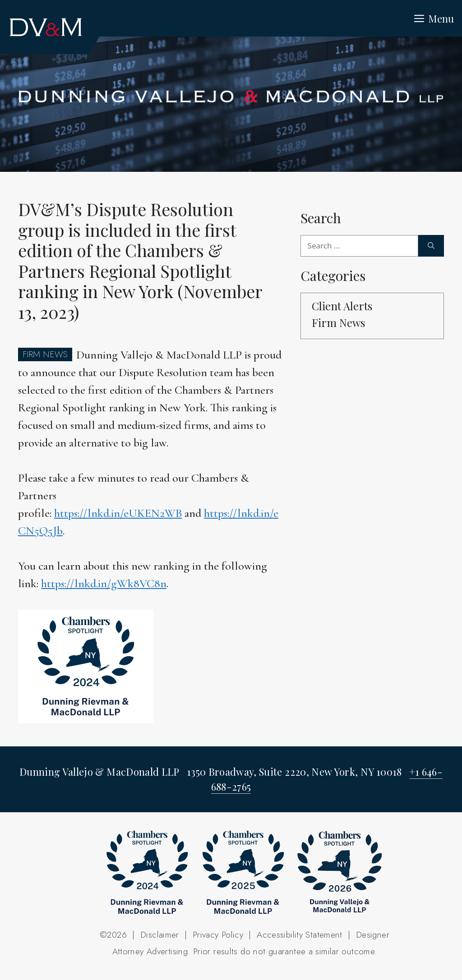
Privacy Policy (218, 935)
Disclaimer (160, 935)
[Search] (431, 246)
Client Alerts (342, 306)
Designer (373, 935)
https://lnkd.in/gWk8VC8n (104, 583)
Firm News (338, 322)
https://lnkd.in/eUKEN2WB (118, 513)
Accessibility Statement (300, 935)
